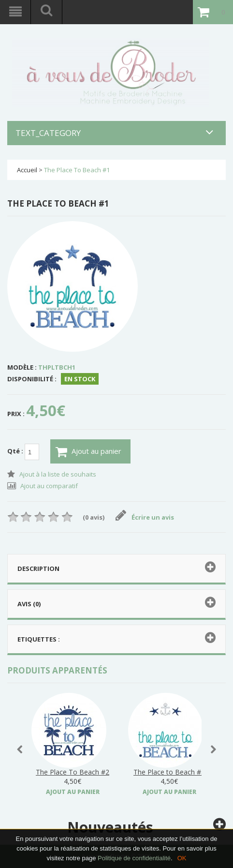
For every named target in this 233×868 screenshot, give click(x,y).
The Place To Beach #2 (73, 772)
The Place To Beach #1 (77, 170)
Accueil (27, 170)
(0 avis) (94, 517)
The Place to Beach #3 (169, 772)
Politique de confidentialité (134, 858)
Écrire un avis (145, 517)
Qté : (23, 452)
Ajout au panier (88, 452)
